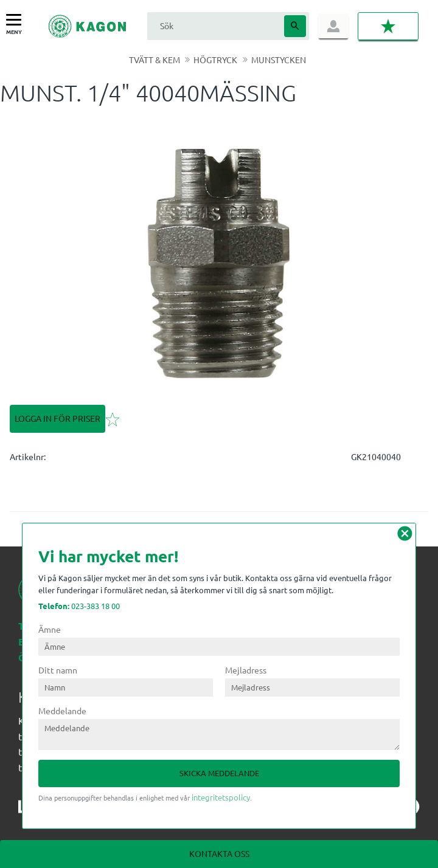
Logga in (333, 26)
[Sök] (295, 26)
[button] (17, 20)
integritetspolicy (221, 797)
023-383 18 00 (79, 606)
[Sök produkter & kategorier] (214, 26)
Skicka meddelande (219, 773)
